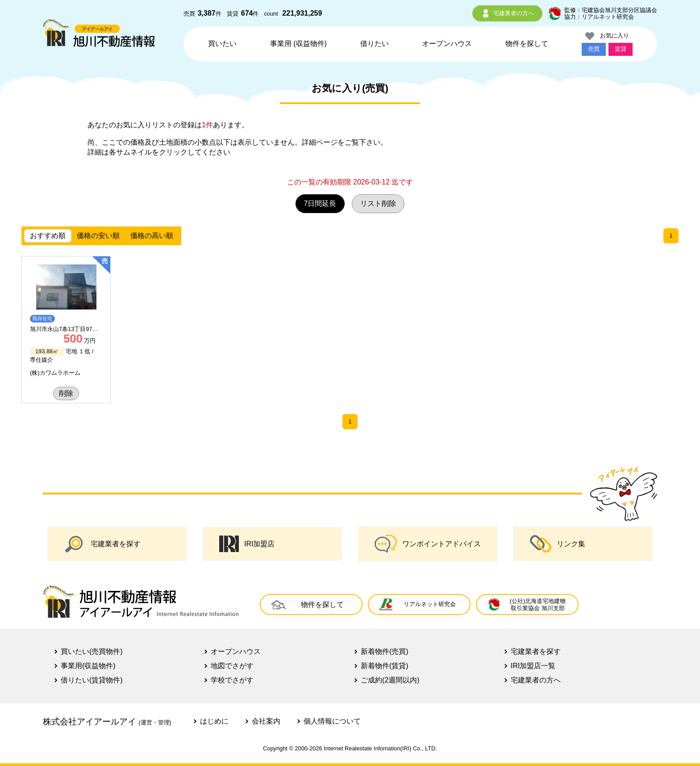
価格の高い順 (152, 236)
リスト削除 (378, 203)
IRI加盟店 (247, 544)
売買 (594, 49)
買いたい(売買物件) (92, 651)
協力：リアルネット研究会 (599, 17)
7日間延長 (320, 203)
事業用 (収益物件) (298, 44)
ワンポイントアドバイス (428, 544)
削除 (66, 393)
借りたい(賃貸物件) (92, 680)
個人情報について (332, 721)
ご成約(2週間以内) (390, 680)
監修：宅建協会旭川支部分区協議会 (611, 10)
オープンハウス (447, 44)
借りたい (375, 44)
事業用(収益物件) (88, 666)
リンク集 (558, 544)
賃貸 (621, 49)
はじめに (214, 721)
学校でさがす (232, 680)
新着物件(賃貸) (385, 666)
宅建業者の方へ (507, 13)
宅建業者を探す (102, 544)
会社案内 (266, 721)
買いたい (222, 44)
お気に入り (607, 36)
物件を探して (527, 44)
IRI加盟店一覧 (533, 666)
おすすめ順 (48, 236)
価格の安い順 (98, 236)
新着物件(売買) (385, 651)
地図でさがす (232, 666)
